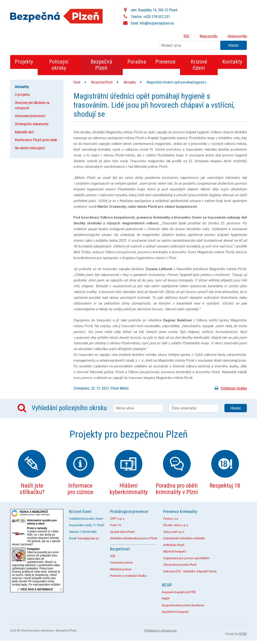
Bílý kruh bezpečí (174, 551)
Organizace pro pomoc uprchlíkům (186, 558)
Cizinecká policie (121, 563)
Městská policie (121, 569)
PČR (113, 556)
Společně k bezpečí (175, 612)
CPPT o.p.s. (117, 519)
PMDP (166, 599)
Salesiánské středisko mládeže (184, 538)
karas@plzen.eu (88, 538)
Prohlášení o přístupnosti (161, 631)
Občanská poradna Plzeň (180, 565)
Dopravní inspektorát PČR (179, 592)
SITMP (243, 634)
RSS (187, 36)
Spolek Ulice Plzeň (122, 532)
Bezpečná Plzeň (102, 82)
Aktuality (130, 82)
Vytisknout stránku (230, 388)
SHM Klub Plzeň (174, 545)
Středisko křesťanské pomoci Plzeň (134, 538)
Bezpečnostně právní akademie (183, 605)
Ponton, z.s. (171, 519)
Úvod (77, 82)
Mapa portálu (208, 36)
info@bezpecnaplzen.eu (157, 23)
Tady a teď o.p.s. (174, 532)
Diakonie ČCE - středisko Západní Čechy (190, 571)
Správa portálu (237, 36)
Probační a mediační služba (128, 576)
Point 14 (115, 525)
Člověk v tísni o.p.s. (176, 525)
